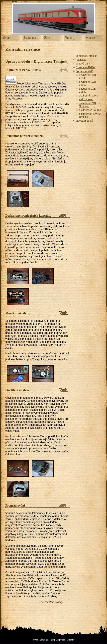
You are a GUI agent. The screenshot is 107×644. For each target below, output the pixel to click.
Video (67, 38)
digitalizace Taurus (90, 110)
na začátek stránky (52, 602)
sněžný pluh (86, 99)
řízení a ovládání (86, 67)
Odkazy (70, 640)
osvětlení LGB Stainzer (87, 105)
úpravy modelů (84, 71)
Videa (63, 640)
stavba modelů (84, 121)
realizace (81, 60)
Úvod (5, 38)
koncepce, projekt (86, 56)
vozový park (83, 64)
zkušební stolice (89, 96)
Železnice (26, 38)
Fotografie (54, 640)
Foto (46, 38)
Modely (88, 38)
